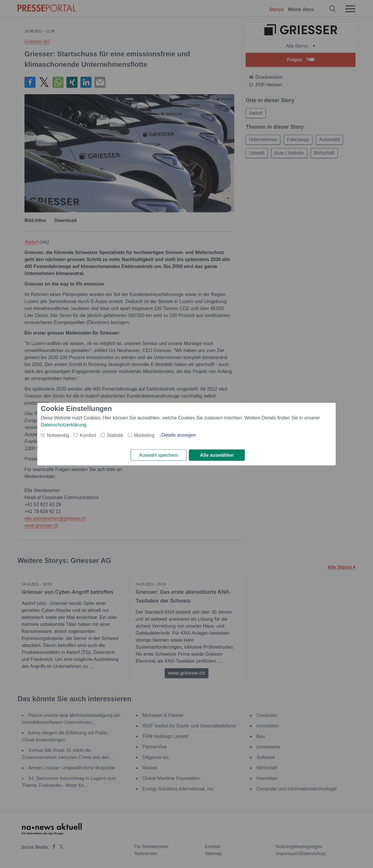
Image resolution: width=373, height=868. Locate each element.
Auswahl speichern (159, 455)
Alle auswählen (217, 455)
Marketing (144, 435)
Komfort (88, 435)
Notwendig (58, 435)
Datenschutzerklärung (64, 425)
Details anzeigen (179, 435)
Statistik (115, 435)
